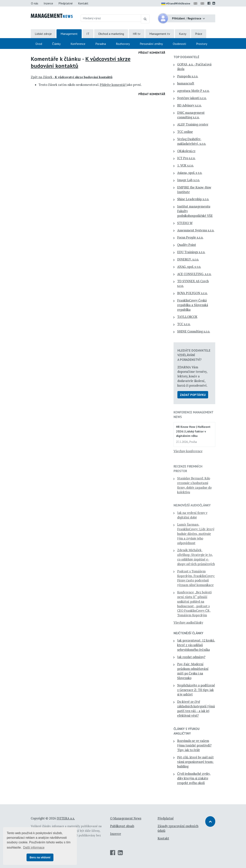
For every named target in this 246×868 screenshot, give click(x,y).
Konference (78, 44)
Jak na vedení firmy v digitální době (192, 515)
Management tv (160, 34)
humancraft (186, 83)
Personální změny (151, 44)
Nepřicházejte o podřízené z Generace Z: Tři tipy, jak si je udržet (196, 690)
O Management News (126, 818)
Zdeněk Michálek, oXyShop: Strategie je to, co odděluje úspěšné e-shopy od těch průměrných (196, 557)
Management (69, 34)
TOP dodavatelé (186, 57)
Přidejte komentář (113, 85)
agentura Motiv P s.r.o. (193, 91)
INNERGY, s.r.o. (188, 259)
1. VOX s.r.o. (185, 165)
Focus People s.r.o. (190, 237)
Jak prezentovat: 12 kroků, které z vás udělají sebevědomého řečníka (196, 645)
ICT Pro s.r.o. (186, 158)
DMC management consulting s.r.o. (191, 115)
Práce (199, 34)
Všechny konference (188, 451)
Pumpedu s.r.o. (188, 76)
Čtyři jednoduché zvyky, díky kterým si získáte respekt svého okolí (194, 778)
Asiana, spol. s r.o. (190, 173)
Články (56, 44)
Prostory (202, 44)
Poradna (101, 44)
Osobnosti (179, 44)
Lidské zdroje (43, 34)
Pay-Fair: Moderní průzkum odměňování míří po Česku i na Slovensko (193, 671)
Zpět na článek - (72, 77)
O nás (35, 3)
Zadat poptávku (193, 395)
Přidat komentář (152, 53)
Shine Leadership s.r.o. (193, 199)
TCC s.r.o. (184, 324)
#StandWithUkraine (176, 4)
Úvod (39, 44)
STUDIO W (185, 223)
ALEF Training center (193, 124)
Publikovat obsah (122, 826)
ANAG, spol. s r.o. (189, 267)
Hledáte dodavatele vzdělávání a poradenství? (194, 355)
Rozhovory (123, 44)
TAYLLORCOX (187, 317)
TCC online (185, 132)
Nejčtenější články (188, 633)
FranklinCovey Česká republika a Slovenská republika (193, 305)
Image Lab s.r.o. (189, 180)
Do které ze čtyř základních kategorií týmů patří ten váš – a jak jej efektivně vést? (196, 708)
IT (88, 34)
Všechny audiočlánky (188, 623)
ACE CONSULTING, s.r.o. (194, 274)
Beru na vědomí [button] (40, 857)
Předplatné (66, 3)
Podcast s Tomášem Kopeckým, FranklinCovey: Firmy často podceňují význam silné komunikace (196, 578)
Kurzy (183, 34)
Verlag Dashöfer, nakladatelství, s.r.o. (192, 141)
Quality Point (187, 245)
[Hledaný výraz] (111, 18)
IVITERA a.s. (66, 818)
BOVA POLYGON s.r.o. (192, 293)
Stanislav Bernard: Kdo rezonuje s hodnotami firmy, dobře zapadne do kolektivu (194, 485)
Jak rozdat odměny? (191, 657)
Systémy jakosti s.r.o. (192, 98)
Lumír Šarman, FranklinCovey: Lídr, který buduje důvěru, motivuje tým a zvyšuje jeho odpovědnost (196, 534)
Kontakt (83, 3)
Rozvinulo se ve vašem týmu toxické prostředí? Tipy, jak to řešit (194, 745)
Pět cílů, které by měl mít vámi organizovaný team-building (196, 762)
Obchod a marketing (111, 34)
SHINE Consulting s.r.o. (194, 331)
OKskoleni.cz (186, 151)
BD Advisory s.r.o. (189, 105)
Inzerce (48, 3)
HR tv (137, 34)
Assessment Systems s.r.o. (196, 230)
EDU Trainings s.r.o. (191, 252)
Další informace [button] (34, 847)
